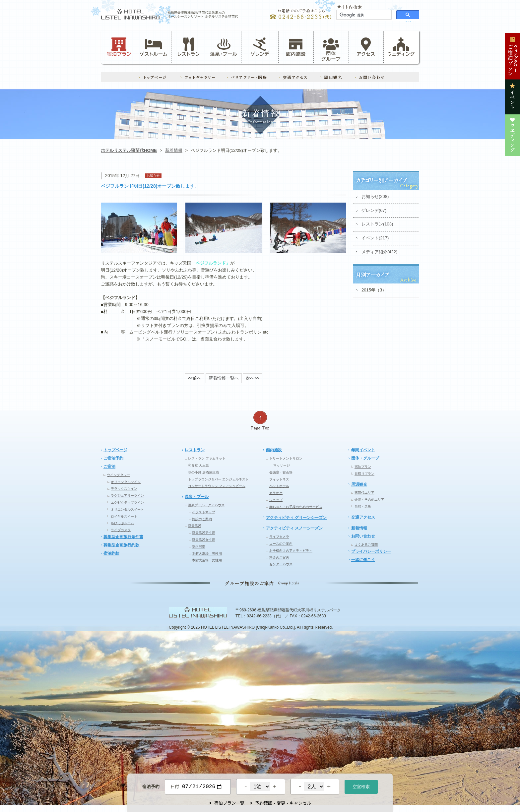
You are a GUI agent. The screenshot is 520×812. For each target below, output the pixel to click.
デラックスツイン (124, 489)
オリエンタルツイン (126, 482)
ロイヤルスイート (124, 516)
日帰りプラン (364, 474)
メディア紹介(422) (379, 252)
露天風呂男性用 (204, 533)
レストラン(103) (377, 224)
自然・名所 (363, 506)
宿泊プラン (119, 47)
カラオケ (276, 493)
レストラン (189, 47)
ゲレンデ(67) (374, 210)
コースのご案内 (281, 544)
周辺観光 (359, 484)
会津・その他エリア (369, 500)
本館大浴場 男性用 (207, 554)
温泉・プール (224, 47)
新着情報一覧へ (224, 378)
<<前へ (195, 378)
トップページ (115, 450)
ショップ (276, 500)
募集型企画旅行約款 (121, 545)
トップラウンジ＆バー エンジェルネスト (218, 479)
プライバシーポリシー (371, 551)
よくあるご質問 (366, 545)
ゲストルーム (154, 47)
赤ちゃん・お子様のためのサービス (296, 507)
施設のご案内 (202, 519)
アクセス (366, 47)
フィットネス (279, 479)
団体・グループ (365, 458)
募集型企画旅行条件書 (123, 537)
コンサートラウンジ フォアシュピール (217, 486)
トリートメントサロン (286, 458)
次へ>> (253, 378)
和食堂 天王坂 (198, 465)
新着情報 (174, 150)
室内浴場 (199, 547)
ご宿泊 (109, 467)
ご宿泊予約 (113, 458)
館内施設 (296, 47)
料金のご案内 (279, 558)
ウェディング (401, 47)
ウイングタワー (118, 475)
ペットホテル (279, 486)
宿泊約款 (111, 553)
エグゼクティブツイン (127, 502)
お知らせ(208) (375, 196)
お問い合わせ (363, 536)
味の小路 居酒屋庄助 (203, 472)
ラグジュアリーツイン (127, 496)
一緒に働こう (363, 560)
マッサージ (282, 465)
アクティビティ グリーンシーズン (296, 518)
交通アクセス (363, 517)
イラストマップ (204, 512)
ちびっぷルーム (122, 523)
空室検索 (361, 786)
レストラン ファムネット (207, 458)
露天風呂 (195, 526)
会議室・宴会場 (281, 472)
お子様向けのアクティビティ (291, 551)
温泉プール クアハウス (206, 505)
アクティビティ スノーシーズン (294, 528)
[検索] (363, 15)
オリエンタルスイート (127, 509)
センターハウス (281, 564)
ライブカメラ (121, 530)
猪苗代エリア (364, 493)
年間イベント (363, 450)
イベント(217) (375, 238)
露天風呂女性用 (204, 540)
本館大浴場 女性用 (207, 560)
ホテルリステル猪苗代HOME (129, 150)
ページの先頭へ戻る (260, 421)
